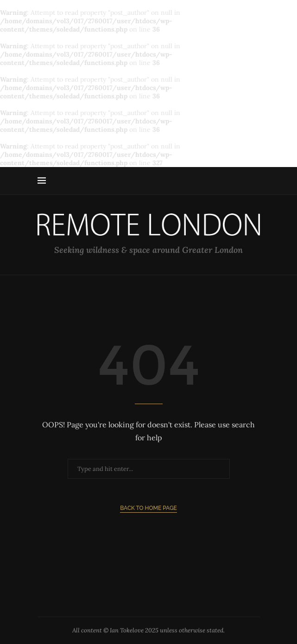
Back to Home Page (148, 508)
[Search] (255, 181)
